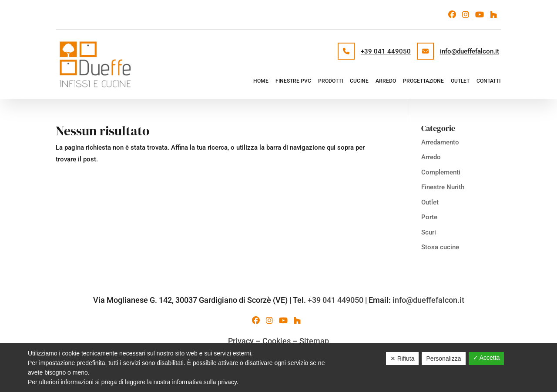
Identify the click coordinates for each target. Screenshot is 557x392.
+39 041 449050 (386, 51)
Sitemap (314, 341)
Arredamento (440, 142)
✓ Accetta (487, 358)
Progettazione (423, 81)
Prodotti (331, 81)
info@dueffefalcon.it (470, 51)
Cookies (277, 341)
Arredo (386, 81)
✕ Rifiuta (403, 358)
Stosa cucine (440, 247)
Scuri (429, 232)
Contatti (488, 81)
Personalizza (443, 358)
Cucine (359, 81)
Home (261, 81)
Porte (429, 217)
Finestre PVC (293, 81)
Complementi (441, 172)
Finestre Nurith (443, 187)
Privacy (241, 341)
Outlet (460, 81)
